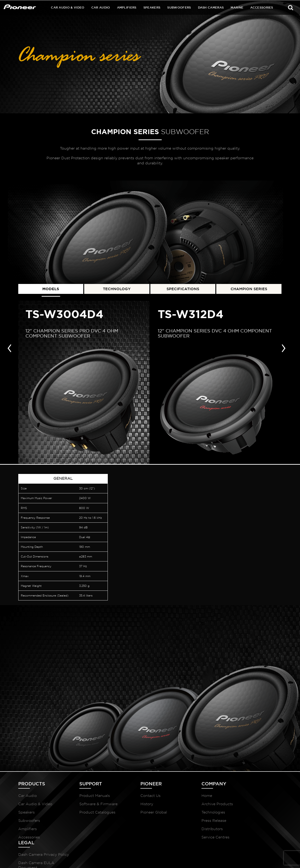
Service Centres (195, 839)
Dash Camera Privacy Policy (254, 800)
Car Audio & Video (68, 7)
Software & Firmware (91, 806)
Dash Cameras (211, 7)
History (133, 806)
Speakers (152, 7)
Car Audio (101, 7)
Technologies (192, 814)
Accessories (262, 7)
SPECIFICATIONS (183, 288)
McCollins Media (269, 859)
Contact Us (137, 798)
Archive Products (196, 806)
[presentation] (10, 347)
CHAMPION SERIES (249, 288)
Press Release (193, 823)
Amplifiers (127, 7)
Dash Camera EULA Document (253, 813)
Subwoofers (179, 7)
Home (186, 798)
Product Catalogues (90, 814)
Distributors (191, 831)
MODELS (51, 288)
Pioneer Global (140, 814)
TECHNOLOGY (117, 288)
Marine (237, 7)
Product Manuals (88, 798)
